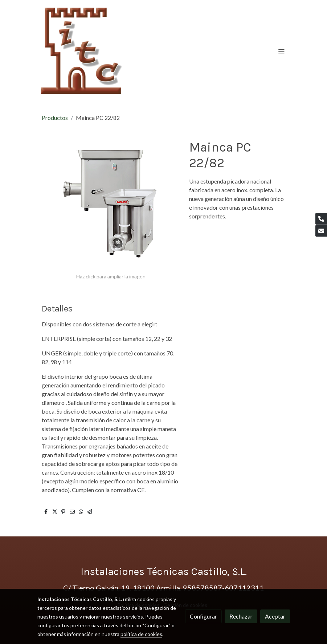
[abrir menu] (281, 51)
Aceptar (275, 616)
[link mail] (321, 231)
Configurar (203, 616)
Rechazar (241, 616)
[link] (82, 51)
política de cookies (141, 634)
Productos (55, 118)
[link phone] (321, 219)
